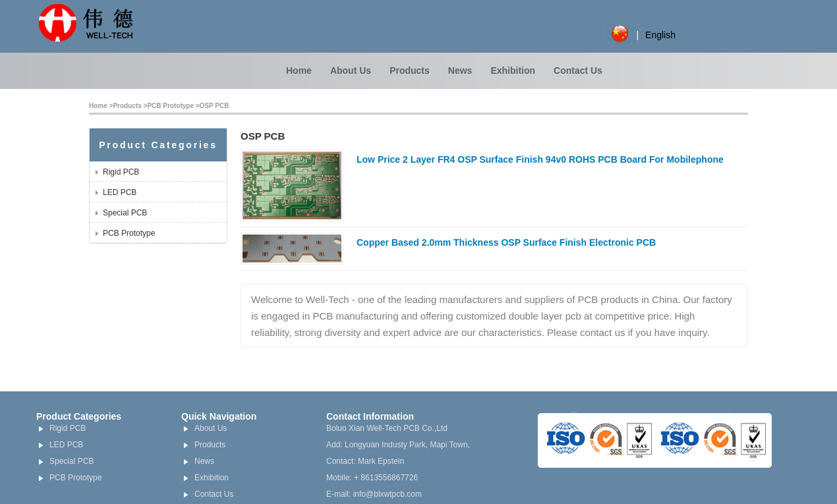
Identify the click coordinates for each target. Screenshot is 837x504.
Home (299, 70)
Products (410, 70)
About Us (351, 70)
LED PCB (120, 192)
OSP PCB (215, 106)
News (460, 70)
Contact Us (578, 70)
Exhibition (513, 70)
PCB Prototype (170, 106)
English (660, 35)
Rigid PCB (121, 172)
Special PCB (125, 213)
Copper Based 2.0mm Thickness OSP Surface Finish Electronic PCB (506, 242)
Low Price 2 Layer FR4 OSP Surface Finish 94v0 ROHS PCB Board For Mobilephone (540, 159)
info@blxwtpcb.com (388, 494)
